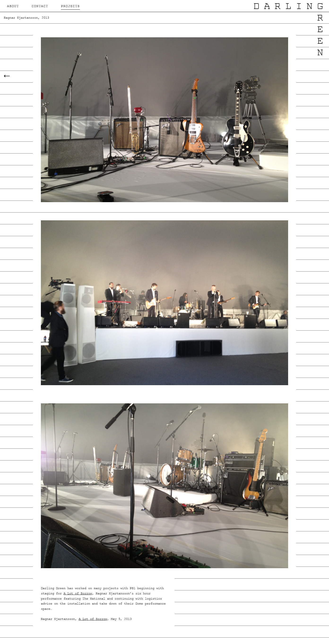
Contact (40, 6)
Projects (70, 6)
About (13, 6)
